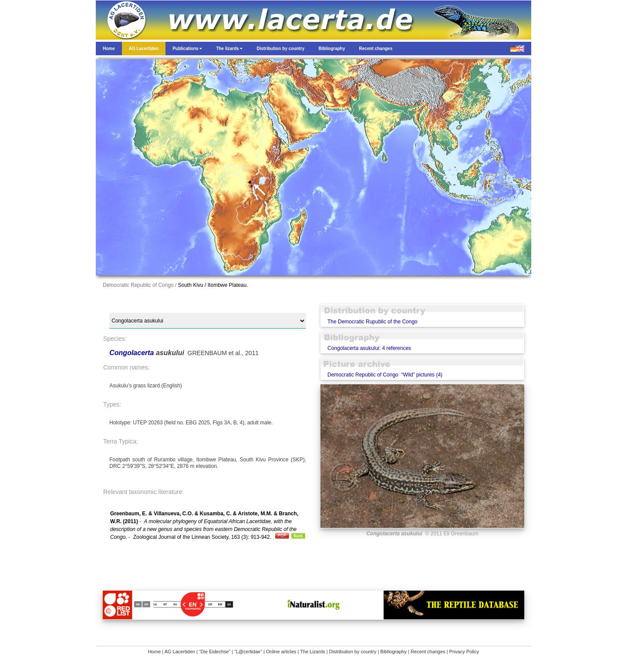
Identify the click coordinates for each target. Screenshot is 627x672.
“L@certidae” (248, 652)
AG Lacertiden (180, 652)
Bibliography (394, 652)
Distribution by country (353, 652)
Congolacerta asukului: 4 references (369, 348)
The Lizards (312, 652)
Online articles (281, 652)
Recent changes (428, 652)
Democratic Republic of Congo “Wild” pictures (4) (385, 375)
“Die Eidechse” (215, 652)
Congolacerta (133, 353)
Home (154, 652)
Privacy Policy (464, 652)
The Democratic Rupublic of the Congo (372, 322)
